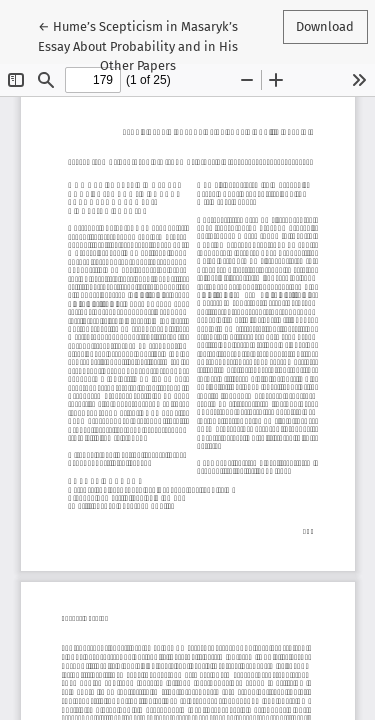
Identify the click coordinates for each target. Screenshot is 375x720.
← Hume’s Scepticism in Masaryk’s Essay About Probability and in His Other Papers (138, 44)
